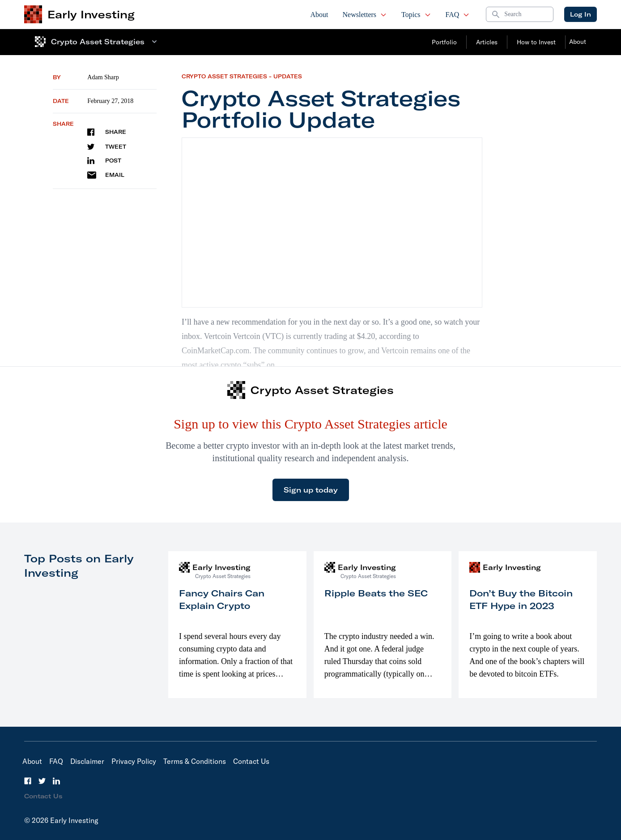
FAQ (458, 15)
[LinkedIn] (56, 781)
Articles (487, 42)
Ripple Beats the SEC (376, 593)
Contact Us (251, 761)
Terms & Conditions (195, 761)
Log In (581, 14)
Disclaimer (87, 761)
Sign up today (311, 490)
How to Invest (536, 42)
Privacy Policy (134, 761)
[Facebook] (28, 781)
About (319, 15)
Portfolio (444, 42)
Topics (416, 15)
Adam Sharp (103, 77)
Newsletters (365, 15)
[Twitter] (42, 781)
